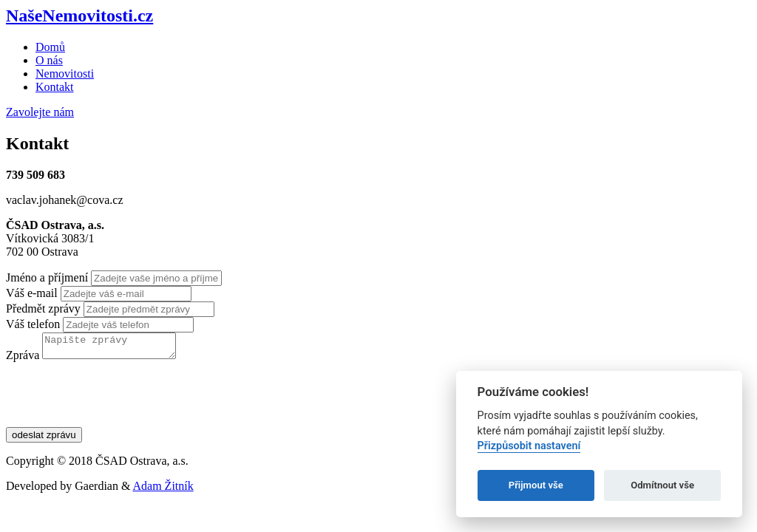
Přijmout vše (536, 485)
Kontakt (55, 87)
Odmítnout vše (662, 485)
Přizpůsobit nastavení (529, 446)
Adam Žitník (163, 490)
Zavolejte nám (40, 112)
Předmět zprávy (43, 308)
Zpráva (23, 359)
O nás (49, 60)
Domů (50, 47)
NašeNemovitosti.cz (79, 16)
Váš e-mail (32, 293)
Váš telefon (33, 324)
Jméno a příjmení (47, 277)
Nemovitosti (65, 74)
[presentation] (118, 403)
